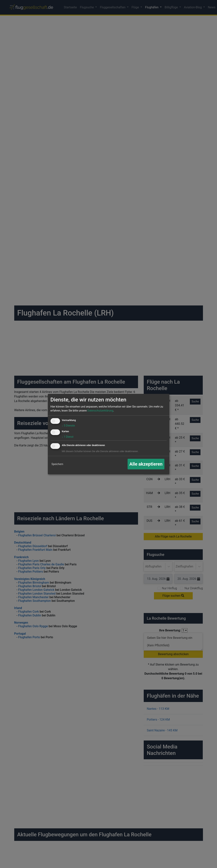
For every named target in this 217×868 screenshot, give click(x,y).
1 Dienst (68, 437)
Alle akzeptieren (146, 464)
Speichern (57, 464)
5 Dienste (68, 426)
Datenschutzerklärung (100, 411)
